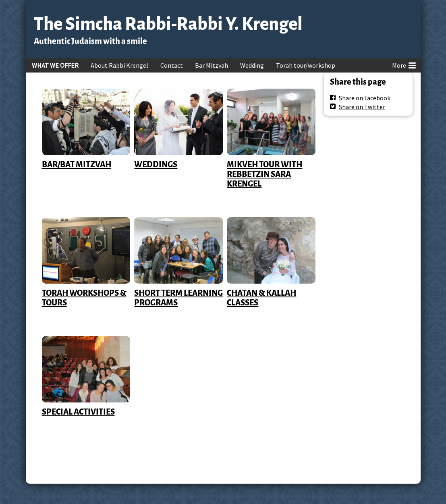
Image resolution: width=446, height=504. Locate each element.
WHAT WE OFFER (55, 65)
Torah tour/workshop (306, 65)
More (404, 64)
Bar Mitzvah (212, 65)
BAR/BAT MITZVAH (77, 164)
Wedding (252, 65)
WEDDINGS (156, 164)
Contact (172, 65)
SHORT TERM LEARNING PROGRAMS (178, 298)
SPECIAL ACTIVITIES (78, 412)
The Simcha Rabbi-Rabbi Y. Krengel (168, 24)
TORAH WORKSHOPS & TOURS (84, 298)
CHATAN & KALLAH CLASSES (261, 298)
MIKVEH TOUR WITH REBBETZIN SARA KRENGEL (264, 174)
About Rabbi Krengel (119, 65)
